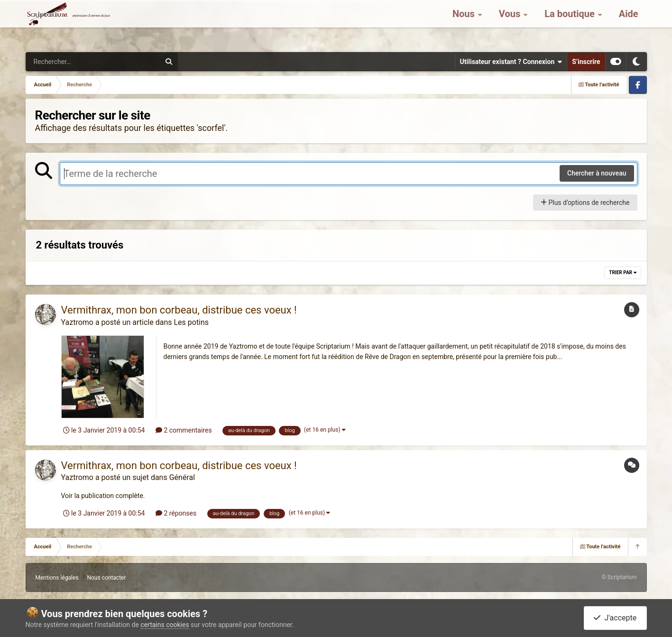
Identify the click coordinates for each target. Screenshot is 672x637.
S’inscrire (586, 62)
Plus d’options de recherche (585, 203)
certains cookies (165, 625)
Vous (511, 24)
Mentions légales (57, 578)
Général (182, 477)
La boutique (571, 24)
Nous (465, 24)
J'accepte (615, 618)
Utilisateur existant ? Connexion (511, 62)
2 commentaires (184, 430)
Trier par (622, 272)
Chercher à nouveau (597, 173)
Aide (629, 24)
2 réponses (176, 513)
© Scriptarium (619, 577)
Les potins (191, 322)
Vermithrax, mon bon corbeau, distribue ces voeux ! (179, 310)
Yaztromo (77, 322)
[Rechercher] (67, 62)
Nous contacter (106, 578)
